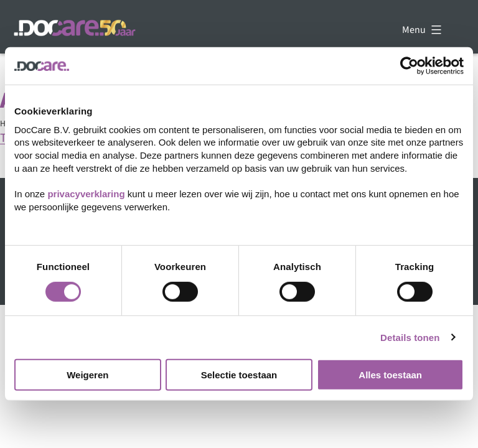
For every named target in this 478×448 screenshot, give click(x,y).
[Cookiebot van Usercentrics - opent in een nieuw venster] (409, 66)
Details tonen (410, 337)
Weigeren (87, 375)
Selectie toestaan (239, 375)
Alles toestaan (390, 375)
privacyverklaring (86, 194)
